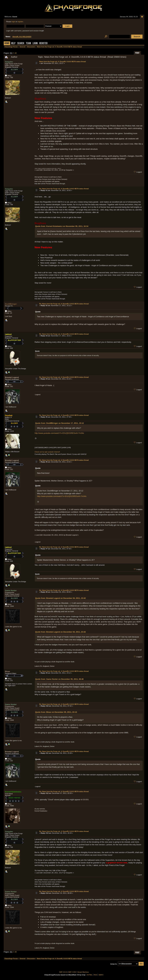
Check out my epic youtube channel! (47, 452)
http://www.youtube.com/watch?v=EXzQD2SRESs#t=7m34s (59, 433)
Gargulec (9, 62)
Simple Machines (83, 972)
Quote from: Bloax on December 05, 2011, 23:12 (56, 712)
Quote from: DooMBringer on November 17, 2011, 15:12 (59, 423)
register (20, 22)
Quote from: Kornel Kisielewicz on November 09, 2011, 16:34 (62, 226)
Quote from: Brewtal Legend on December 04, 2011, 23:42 (60, 598)
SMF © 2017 (72, 972)
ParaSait (9, 415)
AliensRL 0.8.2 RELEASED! (22, 37)
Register (43, 44)
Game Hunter (11, 590)
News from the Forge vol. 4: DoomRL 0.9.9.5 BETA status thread (63, 62)
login (13, 22)
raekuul (8, 334)
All (15, 53)
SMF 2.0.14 (63, 972)
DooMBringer (11, 304)
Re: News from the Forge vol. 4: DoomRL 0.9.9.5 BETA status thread (64, 189)
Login (35, 44)
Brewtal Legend (12, 377)
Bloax (8, 671)
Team (28, 44)
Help (13, 44)
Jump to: (114, 964)
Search (21, 44)
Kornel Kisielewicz (13, 792)
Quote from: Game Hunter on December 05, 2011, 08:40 (59, 679)
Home (7, 44)
